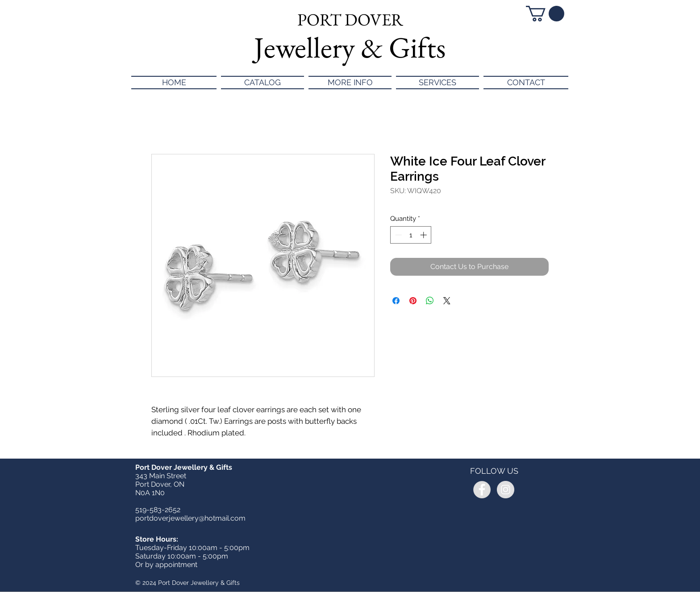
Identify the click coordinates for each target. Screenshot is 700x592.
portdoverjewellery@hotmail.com (190, 518)
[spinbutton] (411, 235)
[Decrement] (398, 235)
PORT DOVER (350, 19)
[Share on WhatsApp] (430, 301)
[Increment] (424, 235)
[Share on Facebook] (396, 301)
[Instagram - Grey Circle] (506, 490)
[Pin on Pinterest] (413, 301)
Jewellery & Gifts (350, 47)
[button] (545, 14)
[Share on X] (447, 301)
